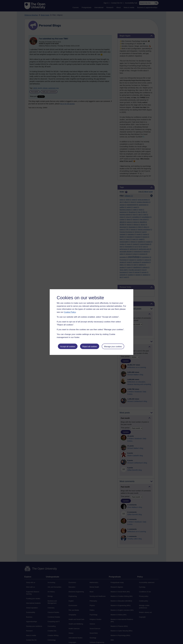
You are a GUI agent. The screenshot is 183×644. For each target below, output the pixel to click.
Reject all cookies (90, 347)
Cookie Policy (70, 312)
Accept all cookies (68, 347)
